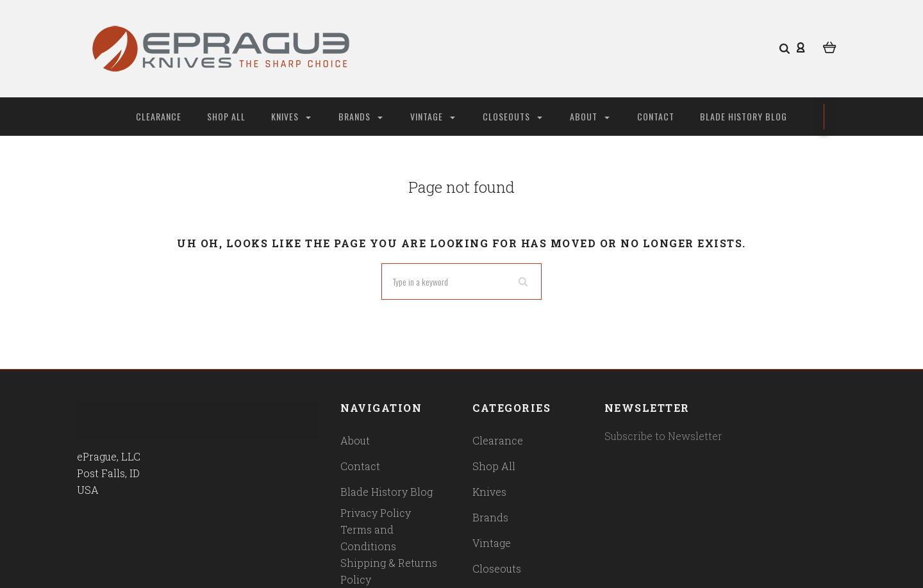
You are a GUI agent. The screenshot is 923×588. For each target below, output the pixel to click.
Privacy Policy (376, 513)
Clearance (159, 116)
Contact (656, 116)
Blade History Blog (744, 116)
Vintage (433, 116)
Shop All (226, 116)
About (590, 116)
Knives (291, 116)
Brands (361, 116)
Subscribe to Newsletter (663, 436)
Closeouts (512, 116)
